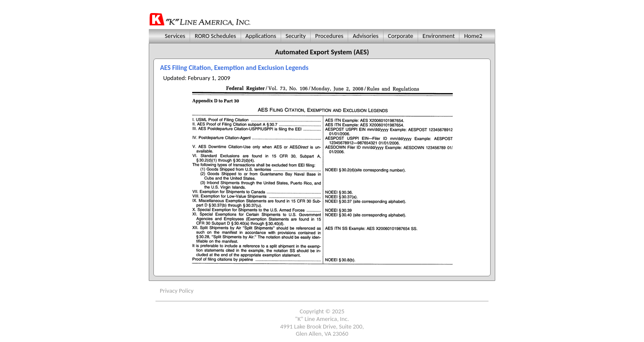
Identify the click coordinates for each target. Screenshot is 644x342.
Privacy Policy (177, 291)
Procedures (329, 36)
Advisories (366, 36)
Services (174, 36)
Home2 (473, 36)
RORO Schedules (216, 36)
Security (296, 36)
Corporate (400, 36)
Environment (439, 36)
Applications (261, 36)
